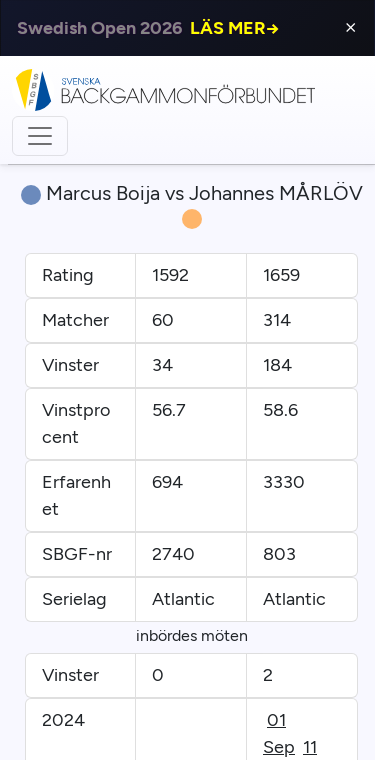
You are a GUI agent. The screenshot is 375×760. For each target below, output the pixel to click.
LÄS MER (235, 28)
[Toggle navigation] (40, 136)
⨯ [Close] (350, 27)
